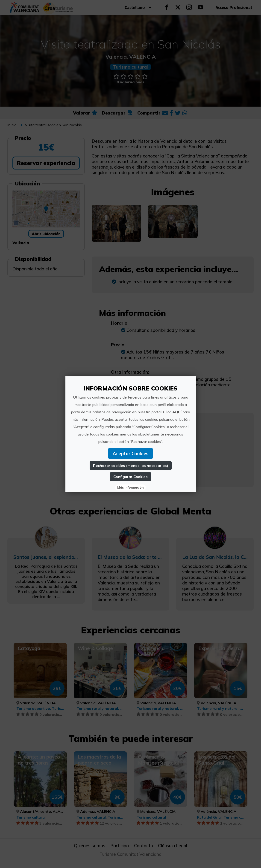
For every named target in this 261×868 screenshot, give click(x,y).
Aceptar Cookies (130, 453)
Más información (130, 487)
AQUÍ (177, 412)
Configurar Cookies (130, 477)
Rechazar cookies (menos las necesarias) (131, 466)
